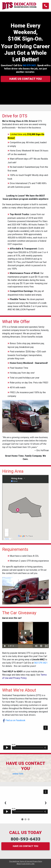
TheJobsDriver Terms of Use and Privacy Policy (26, 861)
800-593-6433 (26, 839)
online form (18, 774)
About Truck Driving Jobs (26, 864)
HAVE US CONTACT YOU (26, 846)
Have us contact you (26, 79)
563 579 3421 (29, 65)
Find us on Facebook (14, 720)
